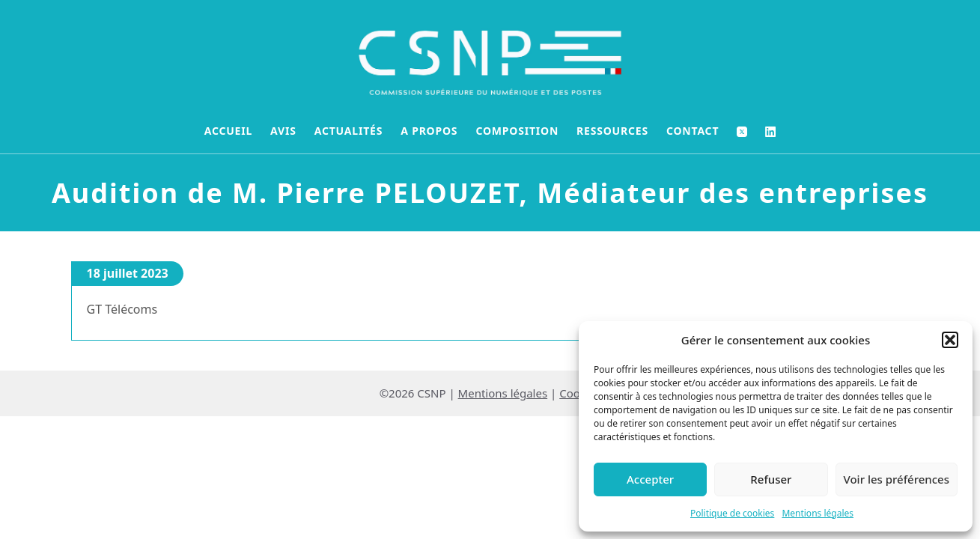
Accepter (650, 479)
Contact (693, 131)
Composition (517, 131)
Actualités (349, 131)
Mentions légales (818, 513)
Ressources (612, 131)
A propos (429, 131)
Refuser (771, 479)
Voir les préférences (897, 479)
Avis (283, 131)
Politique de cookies (732, 513)
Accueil (228, 131)
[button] (950, 340)
